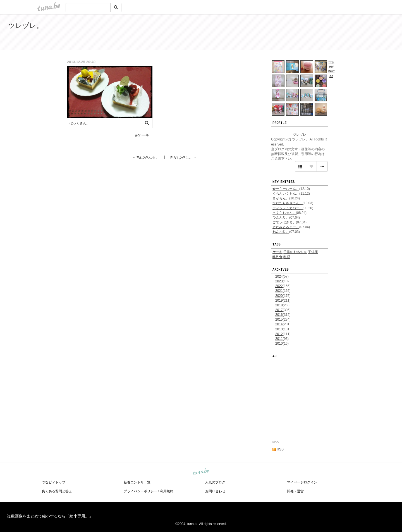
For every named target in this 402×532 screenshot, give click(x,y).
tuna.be (201, 472)
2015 (279, 319)
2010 (279, 343)
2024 (279, 276)
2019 (279, 300)
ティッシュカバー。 (288, 208)
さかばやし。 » (183, 157)
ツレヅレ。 (26, 26)
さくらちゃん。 (284, 213)
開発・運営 (295, 491)
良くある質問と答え (57, 491)
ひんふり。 (281, 218)
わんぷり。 (281, 232)
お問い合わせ (215, 491)
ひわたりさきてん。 (288, 203)
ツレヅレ (300, 135)
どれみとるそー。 (286, 227)
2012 (279, 334)
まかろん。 (281, 198)
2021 (279, 291)
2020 (279, 296)
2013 (279, 329)
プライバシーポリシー (140, 491)
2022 (279, 286)
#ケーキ (142, 135)
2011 (279, 339)
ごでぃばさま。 (284, 222)
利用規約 (167, 491)
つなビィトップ (54, 482)
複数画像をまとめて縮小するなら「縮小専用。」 (50, 516)
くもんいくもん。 (286, 194)
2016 (279, 315)
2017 (279, 310)
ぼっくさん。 (80, 123)
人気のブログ (215, 482)
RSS (278, 449)
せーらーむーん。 (286, 189)
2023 (279, 281)
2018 (279, 305)
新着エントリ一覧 (137, 482)
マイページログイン (302, 482)
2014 (279, 324)
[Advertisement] (329, 33)
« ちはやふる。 (146, 157)
